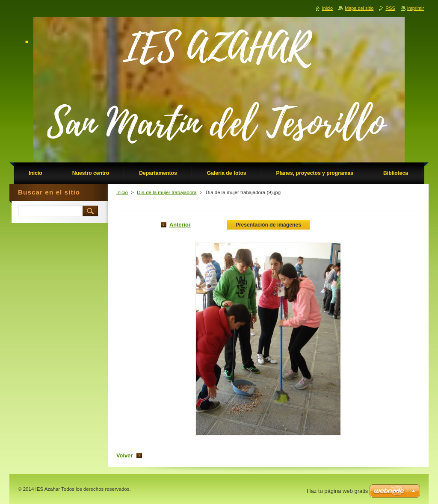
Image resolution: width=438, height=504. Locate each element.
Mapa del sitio (359, 8)
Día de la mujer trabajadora (167, 192)
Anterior (180, 225)
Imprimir (416, 8)
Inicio (122, 192)
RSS (390, 8)
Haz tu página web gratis (337, 491)
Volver (124, 455)
